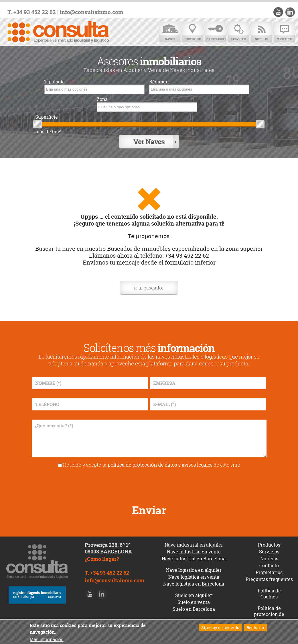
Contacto (284, 32)
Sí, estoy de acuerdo (220, 628)
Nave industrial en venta (194, 552)
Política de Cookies (269, 594)
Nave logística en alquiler (194, 570)
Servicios (238, 32)
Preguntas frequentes (269, 579)
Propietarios (216, 32)
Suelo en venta (194, 602)
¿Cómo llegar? (102, 559)
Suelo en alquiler (194, 595)
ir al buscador (149, 288)
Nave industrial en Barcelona (194, 559)
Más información (47, 640)
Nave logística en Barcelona (194, 584)
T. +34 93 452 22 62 (32, 12)
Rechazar (255, 628)
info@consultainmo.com (92, 12)
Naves (170, 32)
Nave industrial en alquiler (194, 545)
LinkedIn (290, 12)
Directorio (193, 32)
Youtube (278, 12)
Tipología (55, 82)
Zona (102, 99)
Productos (269, 545)
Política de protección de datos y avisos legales (269, 617)
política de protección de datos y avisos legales (160, 465)
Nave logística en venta (194, 577)
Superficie (47, 117)
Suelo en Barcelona (194, 609)
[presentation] (149, 484)
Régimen (159, 82)
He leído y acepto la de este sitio (152, 465)
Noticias (261, 32)
